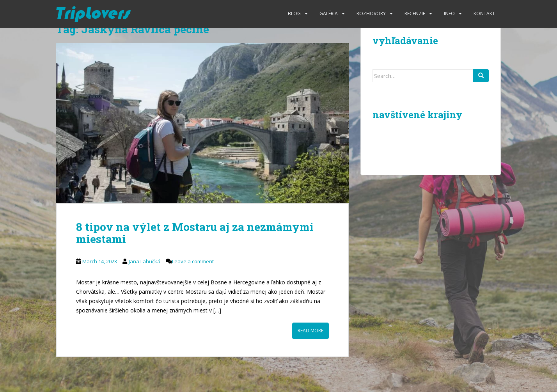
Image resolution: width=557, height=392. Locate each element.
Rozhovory (371, 13)
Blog (294, 13)
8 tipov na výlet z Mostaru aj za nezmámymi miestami (195, 233)
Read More (310, 331)
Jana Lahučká (145, 261)
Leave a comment (193, 261)
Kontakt (484, 13)
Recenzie (415, 13)
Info (449, 13)
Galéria (329, 13)
